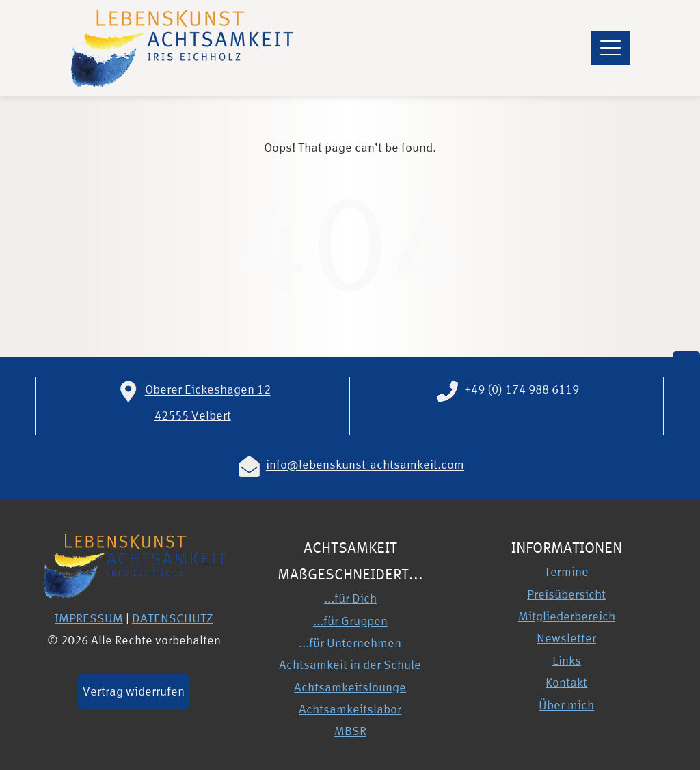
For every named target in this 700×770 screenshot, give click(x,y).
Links (567, 660)
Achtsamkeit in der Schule (350, 664)
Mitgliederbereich (567, 616)
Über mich (566, 705)
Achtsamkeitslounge (350, 687)
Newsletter (566, 638)
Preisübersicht (566, 594)
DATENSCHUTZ (173, 618)
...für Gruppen (350, 621)
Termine (566, 572)
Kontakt (566, 682)
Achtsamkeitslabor (350, 709)
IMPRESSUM (89, 618)
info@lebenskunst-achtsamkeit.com (365, 465)
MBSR (350, 731)
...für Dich (350, 598)
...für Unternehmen (350, 643)
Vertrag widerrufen (134, 691)
